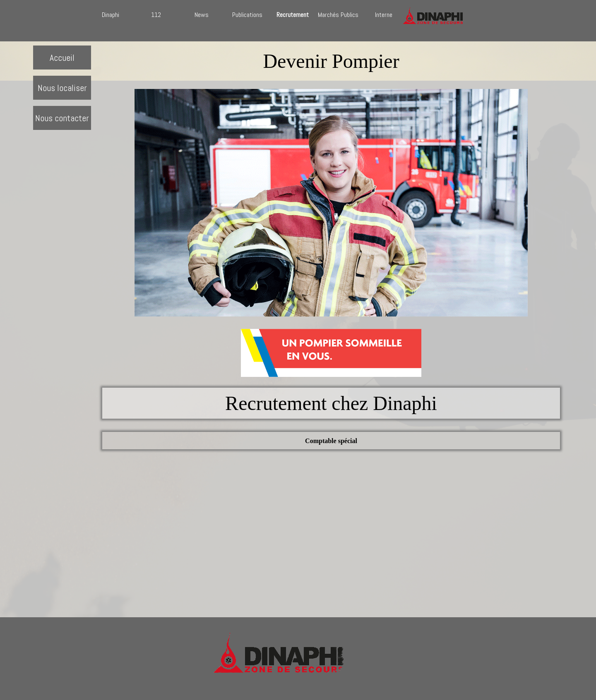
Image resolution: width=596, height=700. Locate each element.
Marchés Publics (338, 15)
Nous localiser (62, 88)
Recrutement (293, 15)
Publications (247, 15)
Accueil (62, 58)
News (202, 15)
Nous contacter (62, 118)
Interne (384, 15)
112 (156, 15)
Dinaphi (111, 15)
